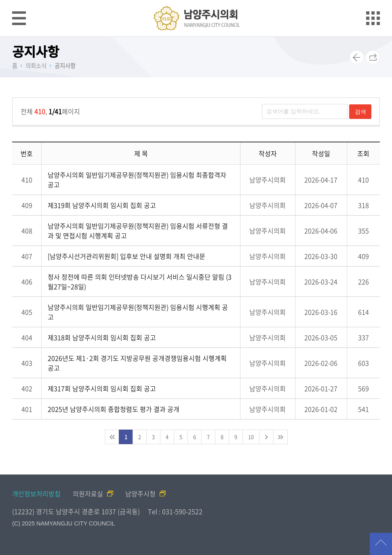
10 (251, 437)
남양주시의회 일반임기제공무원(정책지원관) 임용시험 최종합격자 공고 (137, 180)
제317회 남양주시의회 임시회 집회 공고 (102, 388)
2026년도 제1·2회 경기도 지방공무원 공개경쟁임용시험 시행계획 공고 (137, 363)
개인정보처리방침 (36, 494)
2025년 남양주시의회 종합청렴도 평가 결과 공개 (114, 409)
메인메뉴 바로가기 (196, 1)
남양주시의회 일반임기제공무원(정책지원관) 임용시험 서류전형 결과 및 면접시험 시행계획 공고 (138, 231)
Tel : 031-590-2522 (175, 511)
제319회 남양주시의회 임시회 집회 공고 (102, 205)
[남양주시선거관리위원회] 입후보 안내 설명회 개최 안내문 (126, 256)
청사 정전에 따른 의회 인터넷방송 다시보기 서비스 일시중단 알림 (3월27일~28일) (140, 282)
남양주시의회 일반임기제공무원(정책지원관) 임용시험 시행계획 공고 (138, 312)
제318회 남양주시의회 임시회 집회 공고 (102, 337)
